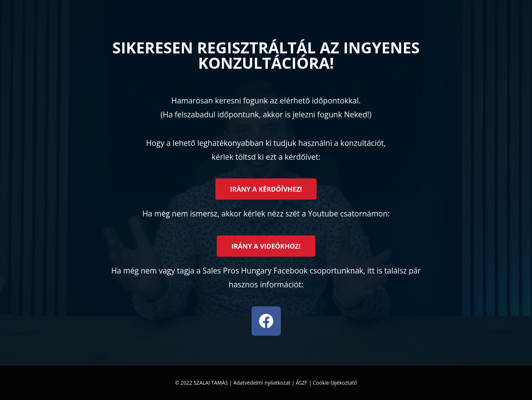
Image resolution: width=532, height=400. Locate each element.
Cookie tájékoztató (335, 383)
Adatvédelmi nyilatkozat (262, 383)
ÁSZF (302, 383)
